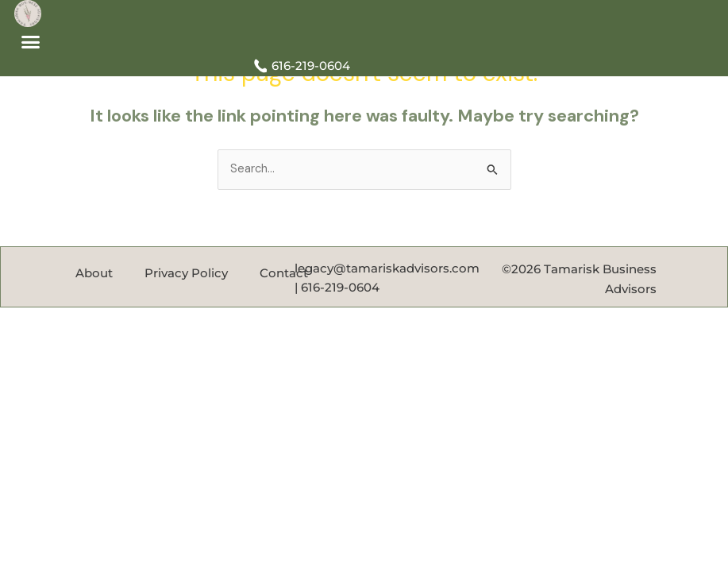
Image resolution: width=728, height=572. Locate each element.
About (94, 273)
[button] (31, 42)
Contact (284, 273)
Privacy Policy (186, 273)
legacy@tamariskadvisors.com (387, 269)
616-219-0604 (340, 288)
